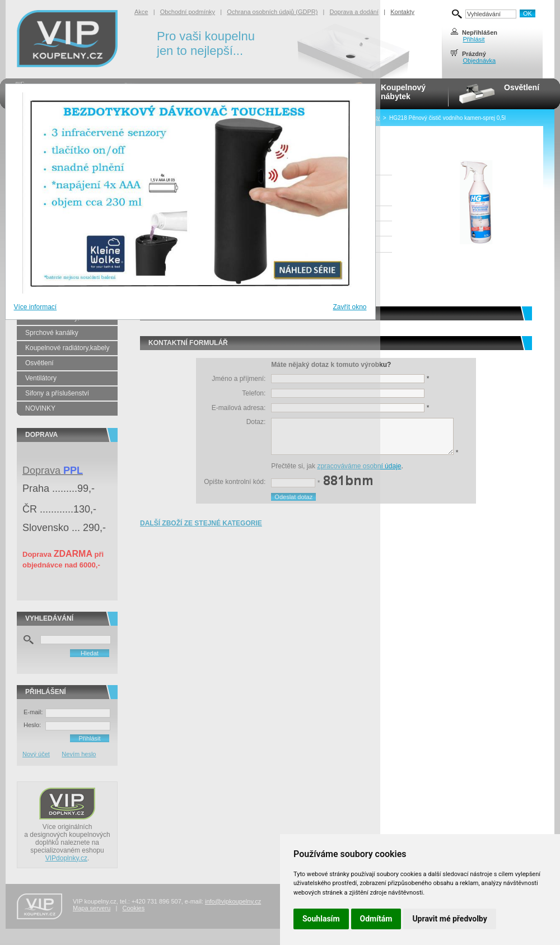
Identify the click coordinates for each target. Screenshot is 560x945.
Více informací (36, 307)
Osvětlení (522, 87)
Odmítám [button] (376, 919)
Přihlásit (473, 39)
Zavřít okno (349, 307)
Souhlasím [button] (321, 919)
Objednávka (479, 60)
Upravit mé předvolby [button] (449, 919)
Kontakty (402, 12)
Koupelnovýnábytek (403, 92)
